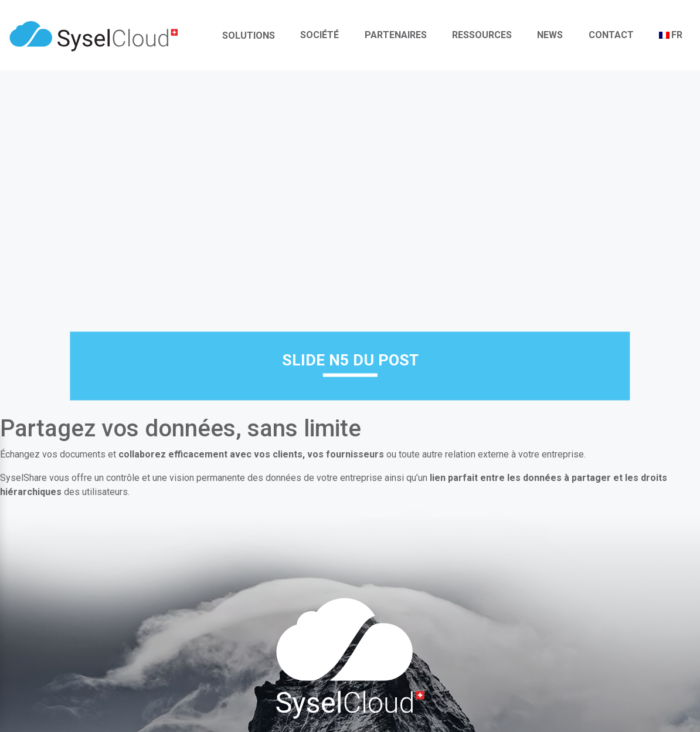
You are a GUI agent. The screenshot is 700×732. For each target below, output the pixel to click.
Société (320, 35)
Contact (611, 35)
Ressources (482, 35)
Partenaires (396, 35)
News (550, 35)
